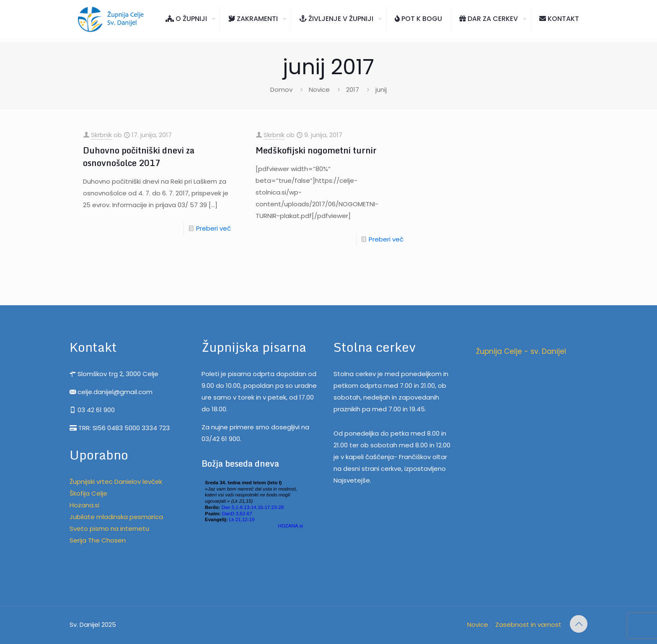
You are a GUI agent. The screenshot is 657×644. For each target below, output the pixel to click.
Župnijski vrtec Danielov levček (116, 482)
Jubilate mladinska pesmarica (116, 517)
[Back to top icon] (579, 624)
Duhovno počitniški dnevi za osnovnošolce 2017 (139, 157)
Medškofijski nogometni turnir (316, 150)
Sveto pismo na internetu (109, 528)
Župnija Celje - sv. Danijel (521, 351)
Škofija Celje (88, 493)
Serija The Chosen (98, 540)
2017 (353, 90)
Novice (319, 90)
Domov (281, 90)
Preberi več (213, 228)
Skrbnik (101, 135)
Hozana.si (84, 505)
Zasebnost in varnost (528, 625)
